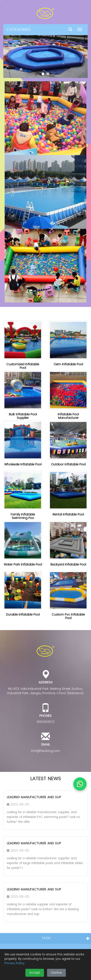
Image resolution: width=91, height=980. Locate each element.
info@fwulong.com (46, 751)
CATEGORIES (18, 30)
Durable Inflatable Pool (23, 615)
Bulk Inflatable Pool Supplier (23, 416)
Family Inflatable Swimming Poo (23, 516)
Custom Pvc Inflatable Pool (68, 616)
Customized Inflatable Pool (23, 366)
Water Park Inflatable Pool (23, 565)
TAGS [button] (46, 938)
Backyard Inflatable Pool (68, 565)
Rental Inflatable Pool (68, 514)
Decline (56, 973)
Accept (35, 973)
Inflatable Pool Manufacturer (68, 416)
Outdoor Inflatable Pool (68, 464)
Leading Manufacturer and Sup (34, 797)
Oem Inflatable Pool (68, 364)
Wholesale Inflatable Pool (23, 464)
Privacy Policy (14, 963)
